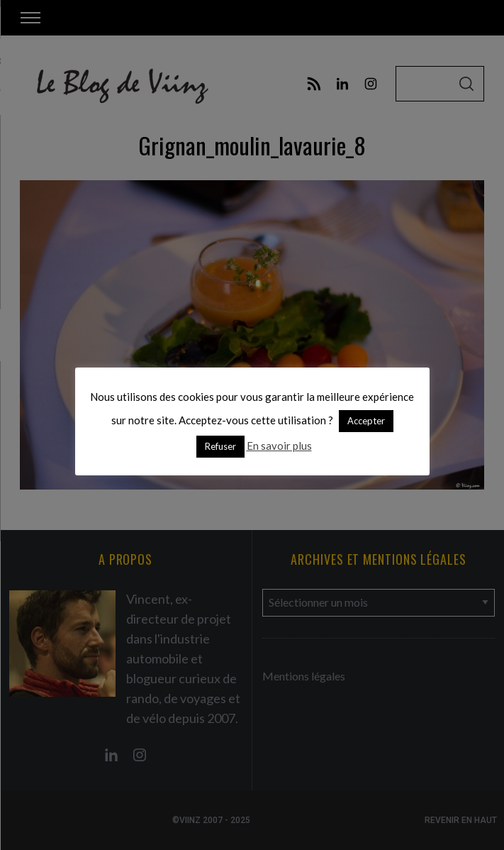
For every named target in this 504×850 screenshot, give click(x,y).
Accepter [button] (366, 421)
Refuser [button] (220, 446)
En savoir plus (279, 446)
